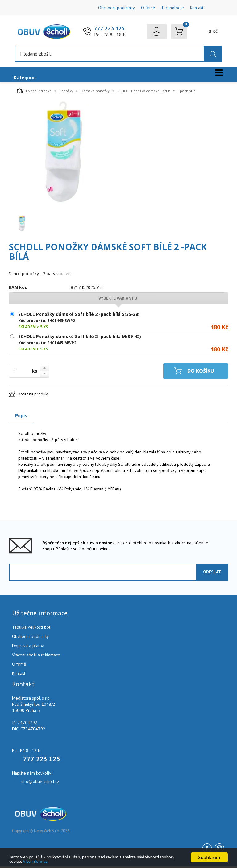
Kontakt (197, 8)
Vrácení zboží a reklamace (36, 656)
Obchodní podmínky (116, 8)
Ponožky (66, 92)
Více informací (87, 861)
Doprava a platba (28, 647)
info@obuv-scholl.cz (40, 783)
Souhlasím (209, 856)
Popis (21, 417)
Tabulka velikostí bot (31, 629)
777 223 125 (109, 29)
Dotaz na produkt (33, 396)
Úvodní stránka (34, 92)
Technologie (173, 8)
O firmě (148, 8)
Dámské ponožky (95, 92)
